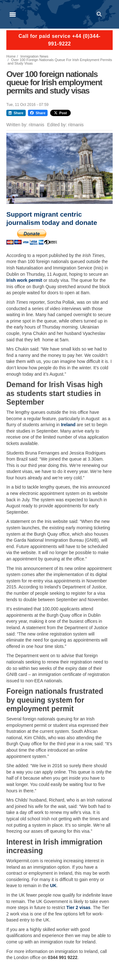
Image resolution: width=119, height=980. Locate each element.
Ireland (68, 425)
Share (16, 113)
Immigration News (34, 56)
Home (11, 56)
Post (60, 113)
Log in (110, 14)
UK (53, 886)
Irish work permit (24, 280)
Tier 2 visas (78, 907)
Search (100, 14)
